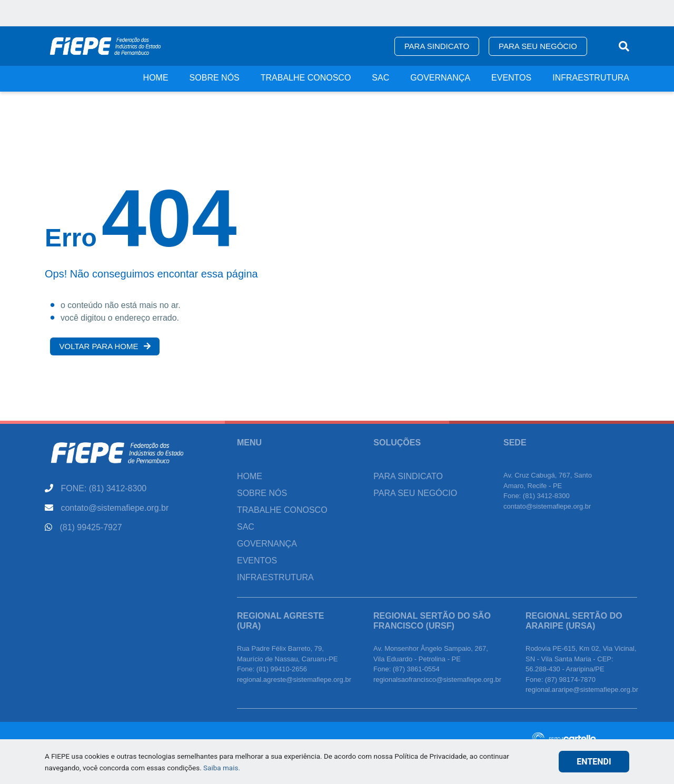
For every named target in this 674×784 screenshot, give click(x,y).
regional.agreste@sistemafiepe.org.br (294, 679)
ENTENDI (594, 762)
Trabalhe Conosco (306, 78)
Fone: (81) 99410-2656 (272, 669)
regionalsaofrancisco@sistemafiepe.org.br (437, 679)
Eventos (511, 78)
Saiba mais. (222, 768)
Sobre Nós (215, 78)
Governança (440, 78)
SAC (380, 78)
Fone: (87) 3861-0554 (407, 669)
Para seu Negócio (538, 46)
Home (156, 78)
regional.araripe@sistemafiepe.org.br (582, 689)
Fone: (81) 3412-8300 (537, 496)
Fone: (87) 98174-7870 (561, 679)
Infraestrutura (591, 78)
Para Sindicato (437, 46)
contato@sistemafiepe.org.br (547, 506)
